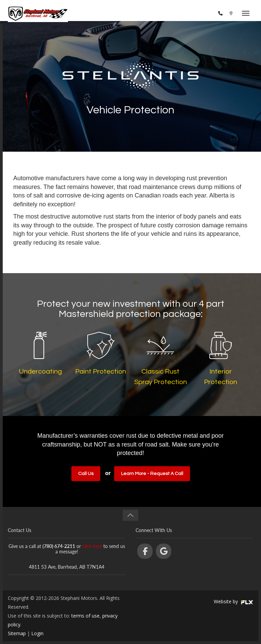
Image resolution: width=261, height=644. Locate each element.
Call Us (86, 474)
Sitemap (17, 633)
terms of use (85, 616)
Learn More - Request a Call (152, 474)
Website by (233, 601)
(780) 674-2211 (198, 13)
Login (37, 633)
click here (92, 546)
